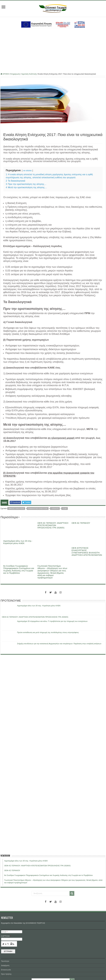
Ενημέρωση (15, 74)
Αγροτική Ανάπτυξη (29, 74)
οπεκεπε (55, 509)
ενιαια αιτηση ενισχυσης (38, 509)
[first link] (3, 7)
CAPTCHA (6, 936)
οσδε (65, 509)
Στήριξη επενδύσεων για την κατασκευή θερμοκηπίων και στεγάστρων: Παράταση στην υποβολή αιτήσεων (59, 644)
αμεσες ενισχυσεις (16, 509)
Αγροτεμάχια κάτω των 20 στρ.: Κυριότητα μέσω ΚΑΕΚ (18, 542)
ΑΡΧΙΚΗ (5, 74)
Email (5, 932)
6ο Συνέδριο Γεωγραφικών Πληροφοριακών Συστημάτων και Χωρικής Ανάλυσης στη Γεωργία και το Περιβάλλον (19, 569)
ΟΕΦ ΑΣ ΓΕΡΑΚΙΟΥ (81, 523)
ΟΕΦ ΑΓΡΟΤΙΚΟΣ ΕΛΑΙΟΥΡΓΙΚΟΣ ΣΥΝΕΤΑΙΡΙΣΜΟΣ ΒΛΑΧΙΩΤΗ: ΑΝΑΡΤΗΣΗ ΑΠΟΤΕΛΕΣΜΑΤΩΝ (87, 551)
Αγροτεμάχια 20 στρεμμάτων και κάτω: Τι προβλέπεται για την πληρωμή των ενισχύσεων (52, 621)
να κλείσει (27, 171)
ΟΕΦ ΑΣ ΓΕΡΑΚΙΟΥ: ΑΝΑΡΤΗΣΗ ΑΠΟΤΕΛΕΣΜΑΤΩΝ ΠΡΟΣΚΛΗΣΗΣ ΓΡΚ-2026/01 (53, 525)
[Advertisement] (53, 51)
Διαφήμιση (5, 965)
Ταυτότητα (5, 961)
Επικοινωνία (6, 970)
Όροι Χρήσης (6, 974)
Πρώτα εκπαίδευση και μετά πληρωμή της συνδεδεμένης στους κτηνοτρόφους (48, 632)
